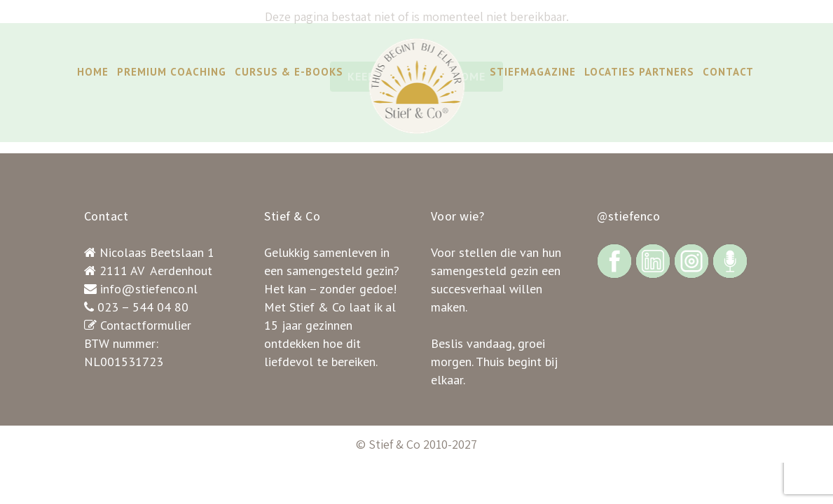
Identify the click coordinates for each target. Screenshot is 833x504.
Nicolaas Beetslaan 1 (157, 252)
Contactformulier (146, 325)
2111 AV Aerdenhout (156, 271)
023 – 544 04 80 (143, 307)
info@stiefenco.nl (149, 289)
